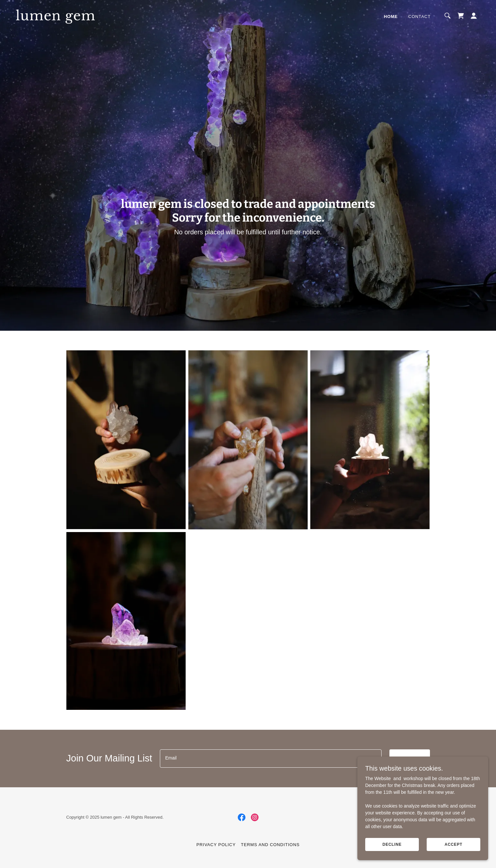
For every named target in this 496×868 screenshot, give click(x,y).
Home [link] (391, 17)
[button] (474, 16)
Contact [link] (419, 17)
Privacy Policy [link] (216, 845)
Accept (453, 844)
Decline (392, 844)
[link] (81, 19)
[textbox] (271, 759)
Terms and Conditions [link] (270, 845)
